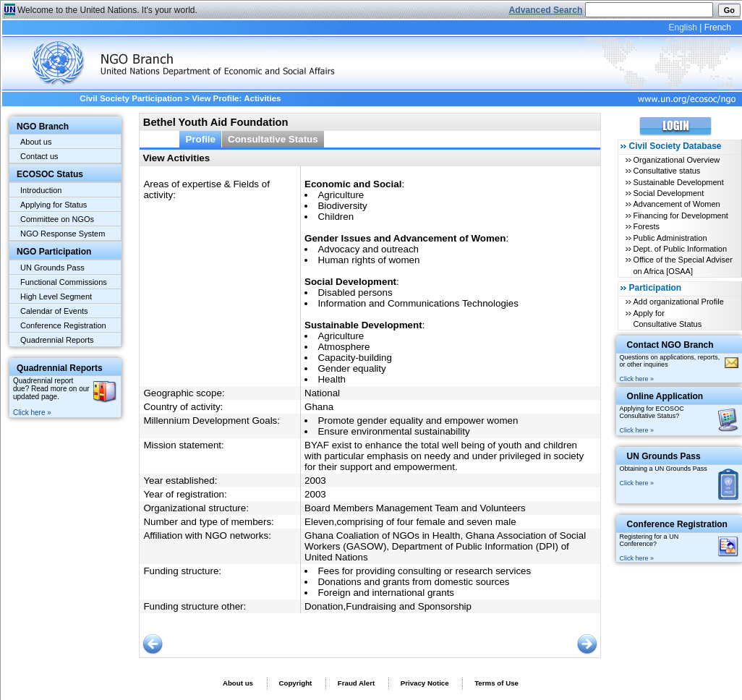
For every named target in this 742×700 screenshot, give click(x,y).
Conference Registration (63, 325)
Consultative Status (273, 139)
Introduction (41, 190)
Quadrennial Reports (57, 340)
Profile (200, 139)
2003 (315, 481)
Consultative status (666, 171)
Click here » (32, 413)
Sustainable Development (678, 182)
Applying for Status (54, 205)
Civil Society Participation (131, 98)
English (682, 27)
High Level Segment (56, 296)
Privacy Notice (425, 683)
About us (36, 142)
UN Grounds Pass (52, 268)
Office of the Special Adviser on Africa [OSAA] (682, 265)
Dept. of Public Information (680, 249)
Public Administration (670, 238)
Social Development (668, 193)
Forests (646, 226)
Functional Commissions (64, 282)
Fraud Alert (356, 683)
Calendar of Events (54, 311)
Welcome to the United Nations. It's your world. (107, 10)
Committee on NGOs (57, 219)
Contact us (39, 156)
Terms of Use (496, 683)
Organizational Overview (676, 160)
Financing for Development (680, 215)
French (718, 27)
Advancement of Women (676, 204)
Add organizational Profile (678, 302)
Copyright (295, 683)
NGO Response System (63, 234)
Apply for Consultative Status (667, 319)
